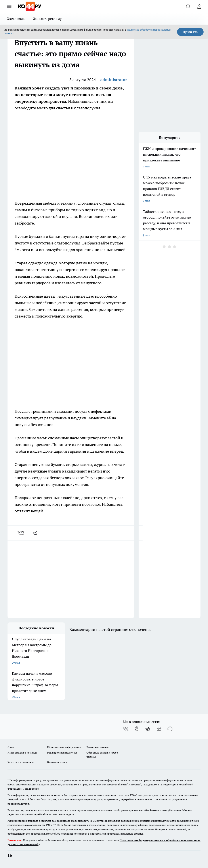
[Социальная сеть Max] (170, 729)
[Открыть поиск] (188, 6)
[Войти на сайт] (199, 6)
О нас (11, 747)
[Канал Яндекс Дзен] (159, 729)
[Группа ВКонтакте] (126, 729)
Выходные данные (98, 747)
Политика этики (57, 762)
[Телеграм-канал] (148, 729)
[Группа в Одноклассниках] (137, 729)
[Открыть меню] (9, 6)
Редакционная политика (62, 753)
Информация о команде (22, 753)
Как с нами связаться (21, 762)
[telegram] (36, 533)
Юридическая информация (64, 747)
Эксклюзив (16, 19)
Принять (190, 32)
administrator (114, 80)
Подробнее (32, 789)
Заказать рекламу (48, 19)
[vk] (21, 533)
